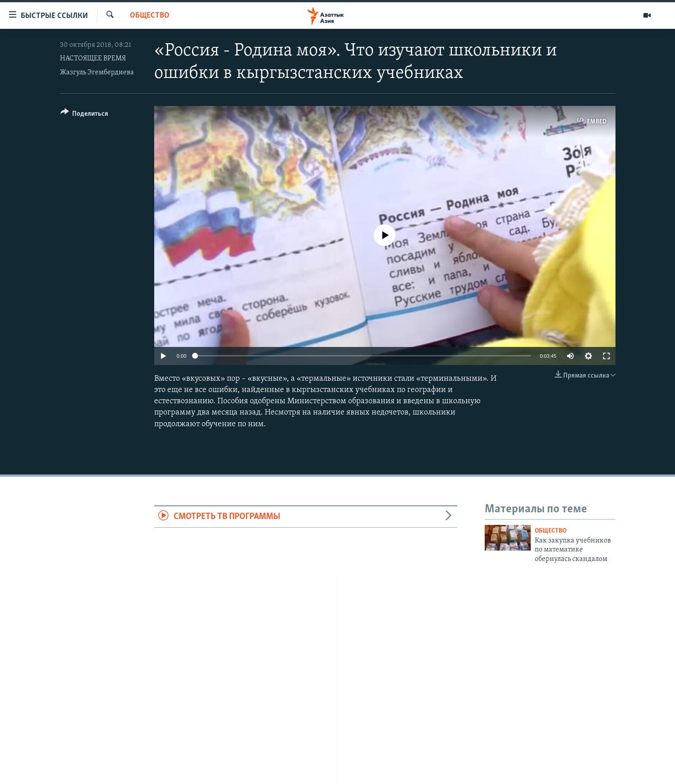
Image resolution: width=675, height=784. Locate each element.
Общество (150, 16)
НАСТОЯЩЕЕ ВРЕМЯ (93, 59)
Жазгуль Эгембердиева (97, 73)
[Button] (85, 115)
